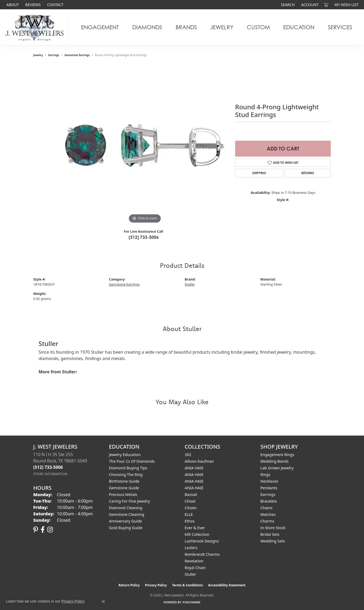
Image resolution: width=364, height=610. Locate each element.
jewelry (38, 55)
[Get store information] (50, 474)
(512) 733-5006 (144, 237)
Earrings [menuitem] (268, 494)
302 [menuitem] (188, 455)
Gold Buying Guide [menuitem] (126, 528)
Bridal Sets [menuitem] (270, 534)
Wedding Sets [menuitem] (273, 541)
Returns (308, 173)
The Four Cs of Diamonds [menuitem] (132, 461)
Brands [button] (186, 27)
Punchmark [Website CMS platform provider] (192, 602)
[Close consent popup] (103, 601)
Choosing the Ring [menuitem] (126, 475)
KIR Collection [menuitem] (197, 534)
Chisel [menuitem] (190, 501)
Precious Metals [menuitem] (123, 494)
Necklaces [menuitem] (269, 481)
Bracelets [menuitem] (269, 501)
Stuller (190, 284)
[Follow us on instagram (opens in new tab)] (50, 530)
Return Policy (129, 585)
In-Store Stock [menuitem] (273, 528)
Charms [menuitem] (267, 521)
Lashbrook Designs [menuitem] (202, 541)
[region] (145, 145)
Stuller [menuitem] (190, 574)
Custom (258, 27)
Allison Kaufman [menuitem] (199, 461)
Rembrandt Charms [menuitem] (202, 554)
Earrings (54, 55)
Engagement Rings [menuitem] (277, 455)
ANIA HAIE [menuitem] (194, 468)
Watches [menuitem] (268, 514)
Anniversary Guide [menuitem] (125, 521)
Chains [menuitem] (266, 508)
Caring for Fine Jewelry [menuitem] (129, 501)
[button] (287, 5)
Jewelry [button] (222, 27)
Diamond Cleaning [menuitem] (126, 508)
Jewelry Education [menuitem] (125, 455)
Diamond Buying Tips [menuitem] (128, 468)
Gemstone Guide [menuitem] (124, 488)
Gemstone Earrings (77, 55)
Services (340, 27)
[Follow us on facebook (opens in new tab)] (43, 530)
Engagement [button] (100, 27)
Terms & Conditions (188, 585)
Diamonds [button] (147, 27)
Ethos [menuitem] (190, 521)
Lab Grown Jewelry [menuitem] (277, 468)
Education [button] (299, 27)
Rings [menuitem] (265, 475)
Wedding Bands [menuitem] (274, 461)
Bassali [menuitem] (191, 494)
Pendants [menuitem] (269, 488)
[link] (12, 5)
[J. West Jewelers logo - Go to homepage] (36, 27)
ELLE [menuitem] (189, 514)
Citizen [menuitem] (191, 508)
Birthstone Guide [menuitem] (124, 481)
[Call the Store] (48, 467)
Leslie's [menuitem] (191, 548)
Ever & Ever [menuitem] (195, 528)
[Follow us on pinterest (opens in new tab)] (36, 530)
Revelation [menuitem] (194, 561)
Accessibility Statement (227, 585)
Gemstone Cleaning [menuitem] (127, 514)
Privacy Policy (156, 585)
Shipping (259, 173)
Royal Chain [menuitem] (195, 568)
